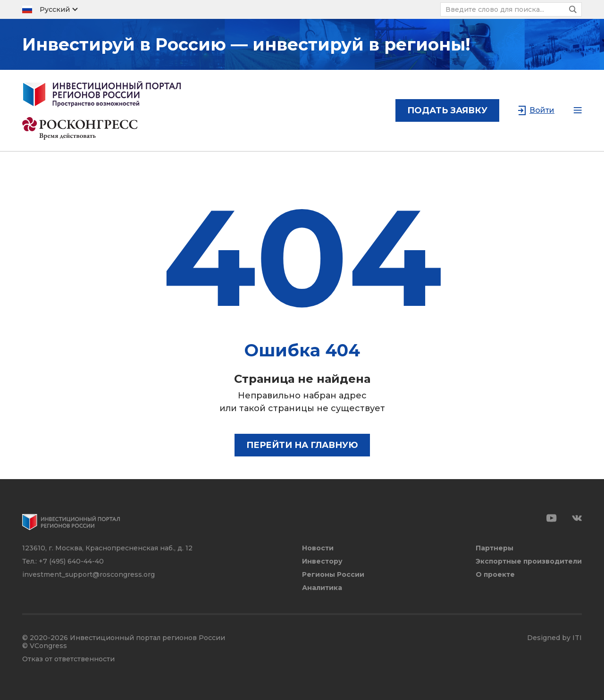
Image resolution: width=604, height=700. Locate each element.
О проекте (495, 575)
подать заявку (447, 110)
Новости (318, 548)
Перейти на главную (302, 445)
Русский (55, 9)
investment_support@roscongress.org (88, 574)
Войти (542, 110)
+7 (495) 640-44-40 (71, 561)
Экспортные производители (529, 561)
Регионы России (333, 575)
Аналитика (322, 588)
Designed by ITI (554, 638)
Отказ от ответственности (68, 659)
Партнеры (495, 548)
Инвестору (322, 561)
